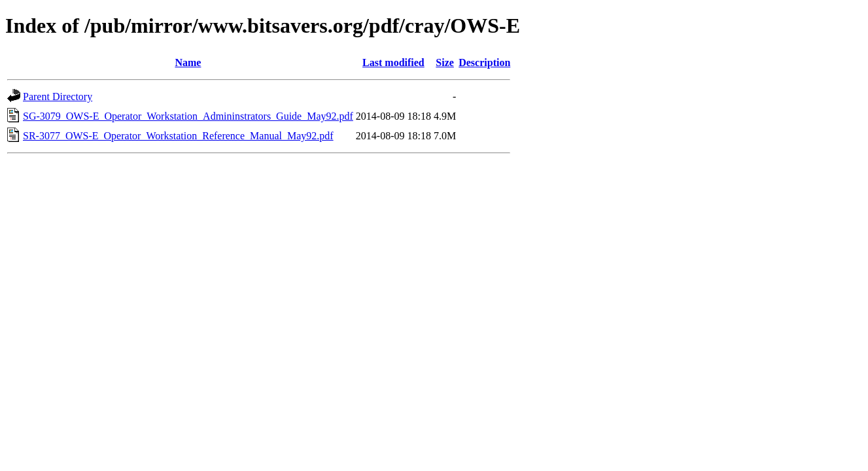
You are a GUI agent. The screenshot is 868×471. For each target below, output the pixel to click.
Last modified (393, 62)
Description (484, 62)
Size (445, 62)
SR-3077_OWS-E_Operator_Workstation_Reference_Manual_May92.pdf (178, 136)
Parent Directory (58, 96)
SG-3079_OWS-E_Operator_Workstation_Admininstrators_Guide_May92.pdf (188, 116)
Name (188, 62)
